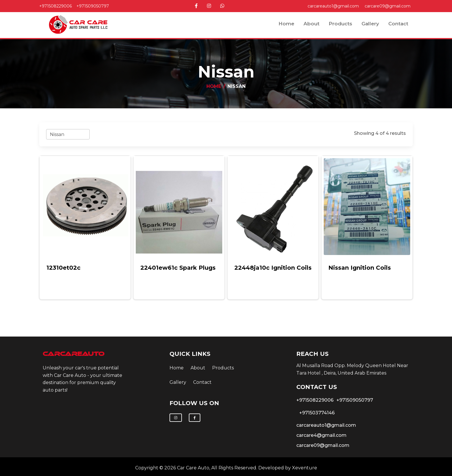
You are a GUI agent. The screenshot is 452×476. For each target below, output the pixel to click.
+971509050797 (93, 6)
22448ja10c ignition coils (273, 268)
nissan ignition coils (360, 268)
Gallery (370, 24)
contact (398, 24)
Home (286, 24)
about (311, 24)
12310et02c (63, 268)
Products (340, 24)
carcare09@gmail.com (388, 6)
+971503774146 (317, 413)
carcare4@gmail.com (321, 435)
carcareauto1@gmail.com (333, 6)
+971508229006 (55, 6)
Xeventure (305, 468)
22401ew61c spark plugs (178, 268)
